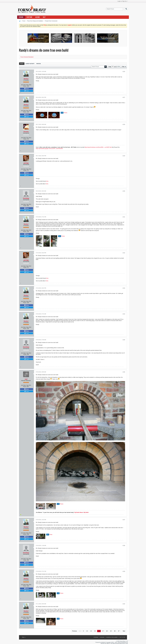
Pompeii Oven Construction (51, 21)
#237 (124, 520)
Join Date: (23, 85)
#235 (124, 340)
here (47, 181)
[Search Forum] (115, 9)
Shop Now (29, 17)
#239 (124, 571)
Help (44, 17)
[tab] (22, 64)
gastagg (26, 163)
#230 (124, 191)
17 (103, 631)
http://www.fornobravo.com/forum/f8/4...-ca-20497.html (98, 147)
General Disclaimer (112, 637)
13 (87, 631)
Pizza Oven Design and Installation (35, 21)
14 (91, 631)
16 (99, 631)
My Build (86, 512)
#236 (124, 372)
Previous (75, 631)
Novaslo (26, 132)
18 (107, 631)
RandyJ (26, 79)
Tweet (27, 91)
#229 (124, 156)
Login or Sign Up (123, 1)
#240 (124, 604)
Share (27, 89)
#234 (124, 314)
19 (111, 631)
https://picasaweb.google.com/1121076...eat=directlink (49, 149)
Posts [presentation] (22, 64)
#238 (124, 546)
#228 (124, 124)
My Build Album (79, 512)
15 (95, 631)
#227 (124, 97)
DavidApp (26, 198)
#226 (124, 72)
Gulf (26, 379)
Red (24, 637)
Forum (24, 21)
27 (119, 631)
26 (115, 631)
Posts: (25, 86)
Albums (38, 17)
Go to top (122, 637)
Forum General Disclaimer (27, 57)
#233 (124, 288)
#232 (124, 253)
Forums (21, 17)
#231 (124, 217)
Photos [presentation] (39, 64)
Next (124, 631)
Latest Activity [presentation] (30, 64)
